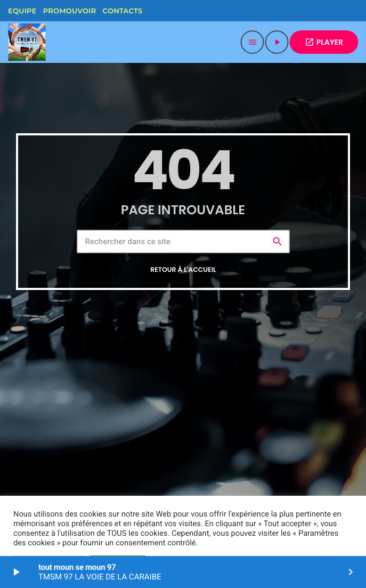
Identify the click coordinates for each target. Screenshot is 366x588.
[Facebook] (156, 11)
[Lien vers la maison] (27, 42)
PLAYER (324, 42)
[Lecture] (277, 42)
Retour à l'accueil (183, 270)
